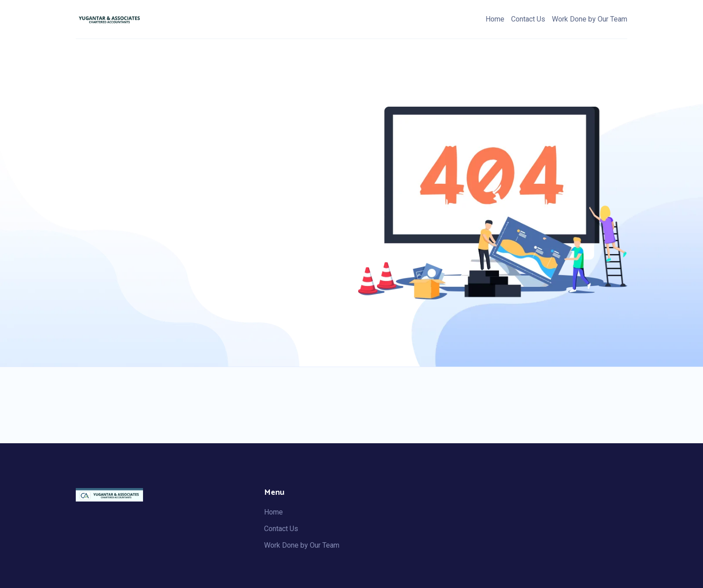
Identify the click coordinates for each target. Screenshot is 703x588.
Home (495, 19)
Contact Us (528, 19)
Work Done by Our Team (590, 19)
